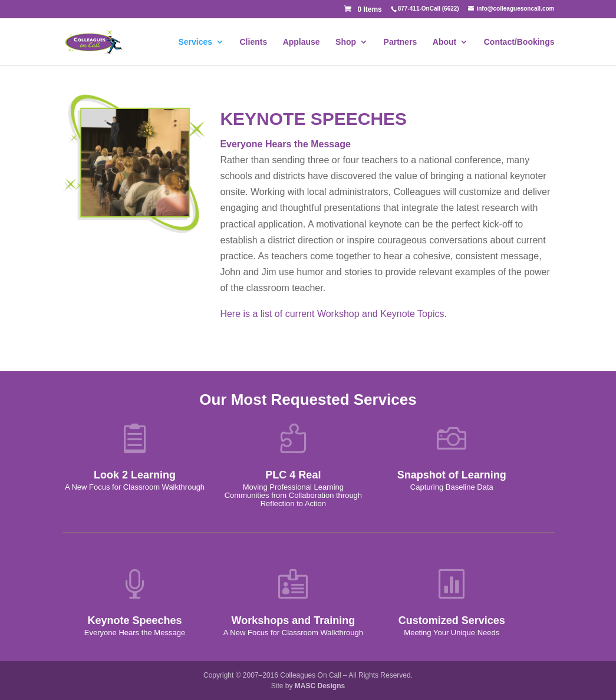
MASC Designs (320, 686)
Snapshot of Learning (452, 475)
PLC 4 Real (293, 475)
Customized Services (452, 620)
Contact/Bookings (519, 42)
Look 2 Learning (135, 475)
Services (195, 42)
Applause (302, 42)
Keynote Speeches (134, 620)
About (444, 42)
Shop (346, 42)
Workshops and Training (294, 620)
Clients (254, 42)
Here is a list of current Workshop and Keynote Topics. (333, 314)
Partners (401, 42)
